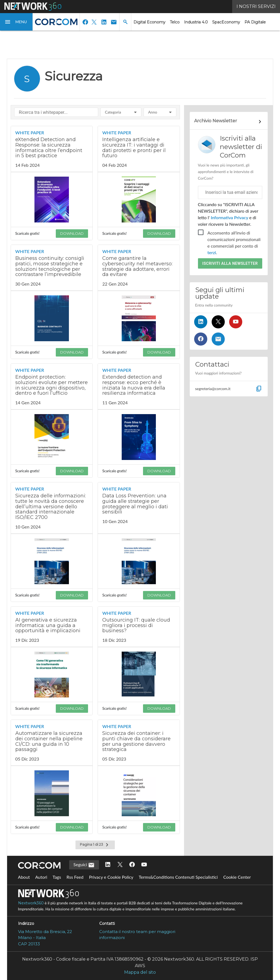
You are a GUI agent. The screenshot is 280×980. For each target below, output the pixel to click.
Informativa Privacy (230, 217)
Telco (175, 22)
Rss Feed (75, 877)
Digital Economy (149, 22)
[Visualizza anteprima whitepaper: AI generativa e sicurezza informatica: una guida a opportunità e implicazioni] (52, 675)
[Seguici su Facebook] (201, 339)
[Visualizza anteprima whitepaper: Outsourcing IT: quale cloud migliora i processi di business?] (139, 675)
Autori (41, 877)
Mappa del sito (140, 972)
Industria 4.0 (196, 22)
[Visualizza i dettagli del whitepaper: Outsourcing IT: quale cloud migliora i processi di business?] (139, 627)
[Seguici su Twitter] (218, 322)
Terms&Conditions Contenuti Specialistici (178, 877)
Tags (57, 877)
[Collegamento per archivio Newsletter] (229, 122)
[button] (16, 22)
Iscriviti (230, 263)
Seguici (84, 865)
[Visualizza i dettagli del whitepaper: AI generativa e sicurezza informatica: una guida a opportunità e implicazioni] (52, 627)
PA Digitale (255, 22)
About (24, 877)
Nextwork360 (31, 903)
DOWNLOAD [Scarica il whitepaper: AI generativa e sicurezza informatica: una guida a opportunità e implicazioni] (72, 708)
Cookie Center (237, 877)
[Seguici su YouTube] (236, 322)
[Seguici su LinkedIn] (201, 322)
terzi (212, 252)
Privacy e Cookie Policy (111, 877)
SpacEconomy (226, 22)
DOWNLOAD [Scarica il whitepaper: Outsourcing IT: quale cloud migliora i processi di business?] (159, 708)
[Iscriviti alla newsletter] (218, 339)
